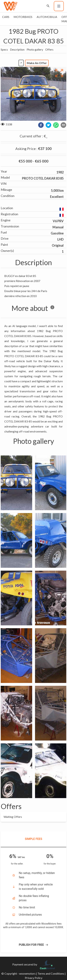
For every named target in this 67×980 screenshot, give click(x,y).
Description (17, 49)
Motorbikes (23, 17)
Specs (4, 49)
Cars (6, 17)
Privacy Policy (34, 978)
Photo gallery (35, 49)
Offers (49, 49)
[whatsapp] (56, 125)
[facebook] (41, 125)
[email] (63, 125)
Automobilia (47, 17)
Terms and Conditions (51, 973)
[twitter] (48, 125)
